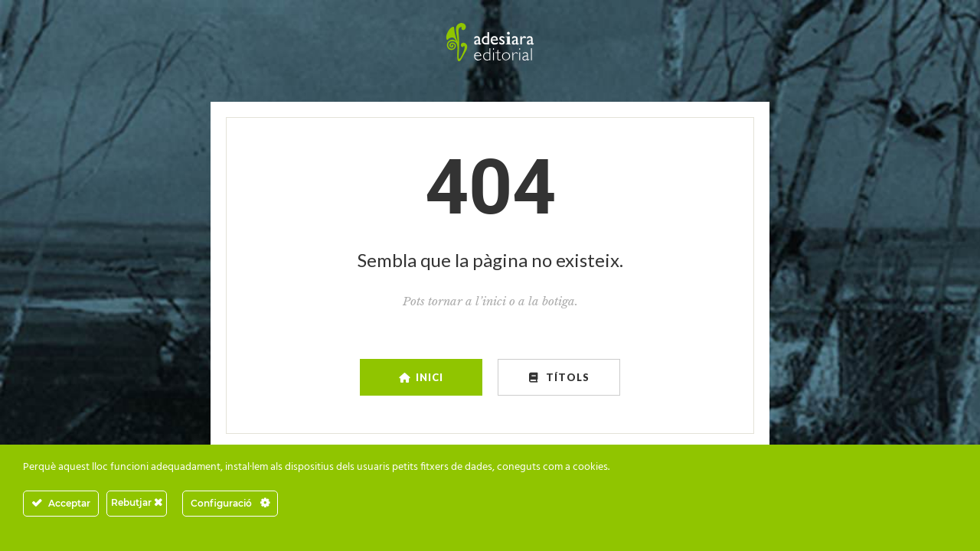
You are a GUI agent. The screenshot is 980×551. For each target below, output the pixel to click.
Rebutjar (137, 502)
